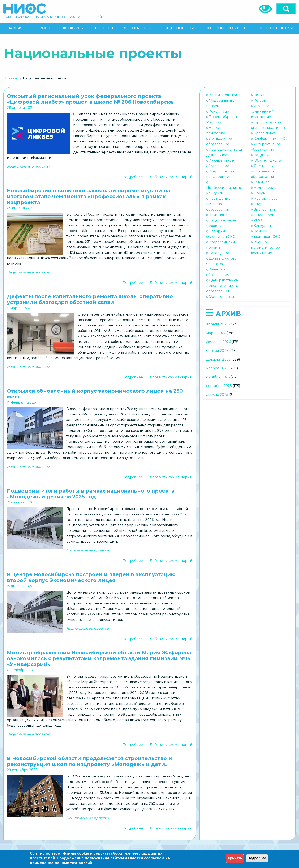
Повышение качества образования (218, 204)
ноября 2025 (217, 368)
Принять (235, 858)
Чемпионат (219, 215)
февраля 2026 (219, 342)
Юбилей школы (267, 160)
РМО (258, 220)
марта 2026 (216, 333)
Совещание (219, 253)
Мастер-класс (265, 199)
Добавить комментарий (171, 177)
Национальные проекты (28, 166)
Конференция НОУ (271, 139)
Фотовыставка (221, 297)
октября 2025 (218, 377)
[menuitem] (14, 28)
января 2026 (217, 351)
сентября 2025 (219, 386)
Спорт (259, 204)
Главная (12, 78)
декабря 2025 (218, 359)
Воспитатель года (225, 95)
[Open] (286, 9)
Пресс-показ (265, 133)
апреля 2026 (217, 324)
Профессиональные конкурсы (224, 190)
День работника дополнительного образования (222, 286)
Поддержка (264, 155)
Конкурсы (262, 226)
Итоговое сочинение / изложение (262, 111)
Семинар (262, 182)
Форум (260, 193)
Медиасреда (265, 188)
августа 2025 (217, 395)
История (261, 100)
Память (260, 95)
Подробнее (133, 177)
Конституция (220, 111)
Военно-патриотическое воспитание (265, 248)
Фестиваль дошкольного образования (263, 171)
